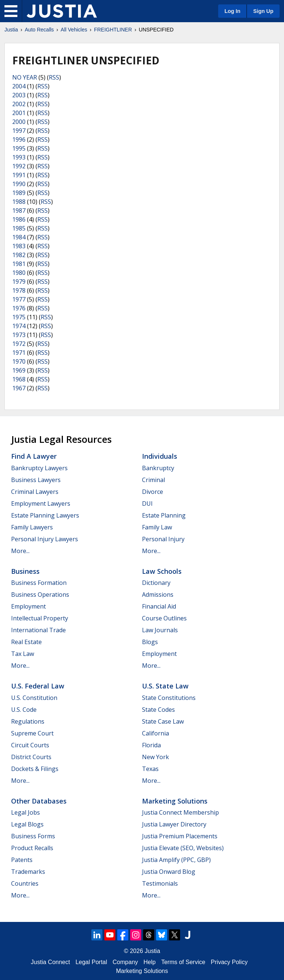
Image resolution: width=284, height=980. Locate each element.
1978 (19, 290)
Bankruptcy (158, 468)
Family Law (157, 527)
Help (150, 962)
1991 (19, 175)
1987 (19, 211)
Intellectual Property (40, 618)
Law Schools (162, 571)
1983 (19, 246)
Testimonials (160, 883)
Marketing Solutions (175, 801)
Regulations (28, 721)
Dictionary (156, 583)
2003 (19, 95)
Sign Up (263, 11)
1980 (19, 273)
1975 (19, 317)
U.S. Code (24, 710)
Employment (28, 606)
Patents (22, 860)
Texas (150, 769)
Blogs (150, 642)
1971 (19, 353)
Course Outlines (164, 618)
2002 (19, 104)
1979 (19, 282)
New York (155, 757)
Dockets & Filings (35, 769)
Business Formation (39, 583)
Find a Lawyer (34, 456)
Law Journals (160, 630)
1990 (19, 184)
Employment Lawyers (41, 504)
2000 (19, 122)
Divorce (153, 492)
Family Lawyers (32, 527)
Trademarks (28, 872)
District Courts (31, 757)
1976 (19, 308)
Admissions (158, 595)
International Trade (38, 630)
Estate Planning (164, 515)
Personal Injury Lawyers (45, 539)
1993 (19, 157)
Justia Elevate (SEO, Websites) (183, 848)
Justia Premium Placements (180, 836)
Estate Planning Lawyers (45, 515)
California (155, 733)
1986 (19, 219)
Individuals (160, 456)
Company (125, 962)
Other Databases (39, 801)
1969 (19, 370)
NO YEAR (25, 77)
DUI (147, 504)
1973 (19, 335)
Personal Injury (163, 539)
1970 (19, 361)
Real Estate (26, 642)
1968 (19, 379)
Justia (11, 30)
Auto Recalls (39, 30)
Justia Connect (50, 962)
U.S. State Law (165, 686)
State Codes (158, 710)
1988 (19, 202)
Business (25, 571)
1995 (19, 148)
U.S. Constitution (34, 698)
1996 (19, 139)
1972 (19, 344)
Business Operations (40, 595)
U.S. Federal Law (38, 686)
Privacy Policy (229, 962)
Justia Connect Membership (180, 812)
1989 (19, 193)
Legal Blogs (27, 824)
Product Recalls (32, 848)
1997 (19, 131)
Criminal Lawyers (35, 492)
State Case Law (163, 721)
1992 (19, 166)
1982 (19, 255)
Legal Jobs (26, 812)
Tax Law (23, 654)
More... (20, 551)
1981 (19, 264)
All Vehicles (74, 30)
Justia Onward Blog (169, 872)
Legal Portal (91, 962)
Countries (25, 883)
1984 (19, 237)
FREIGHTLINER (113, 30)
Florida (151, 745)
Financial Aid (159, 606)
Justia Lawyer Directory (174, 824)
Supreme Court (32, 733)
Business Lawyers (36, 480)
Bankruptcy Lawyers (39, 468)
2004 (19, 86)
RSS (54, 77)
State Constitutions (169, 698)
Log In (232, 11)
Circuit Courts (30, 745)
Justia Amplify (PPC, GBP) (176, 860)
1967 (19, 388)
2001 (19, 113)
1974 (19, 326)
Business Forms (33, 836)
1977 (19, 299)
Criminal (153, 480)
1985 (19, 228)
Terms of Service (183, 962)
